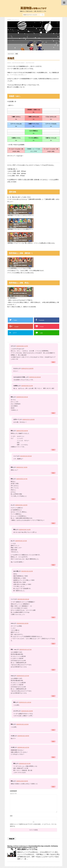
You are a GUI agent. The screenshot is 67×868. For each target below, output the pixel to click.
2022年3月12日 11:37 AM (25, 650)
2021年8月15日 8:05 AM (26, 456)
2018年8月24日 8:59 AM (22, 397)
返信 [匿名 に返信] (53, 413)
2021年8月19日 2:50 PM (23, 623)
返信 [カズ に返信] (53, 362)
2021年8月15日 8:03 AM (23, 599)
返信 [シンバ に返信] (53, 617)
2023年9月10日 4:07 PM (23, 747)
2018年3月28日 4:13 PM (22, 346)
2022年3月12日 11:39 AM (25, 702)
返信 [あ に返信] (53, 565)
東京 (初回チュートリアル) (27, 849)
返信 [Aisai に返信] (53, 696)
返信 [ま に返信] (53, 523)
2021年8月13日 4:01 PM (27, 571)
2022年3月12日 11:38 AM (22, 724)
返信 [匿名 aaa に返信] (53, 670)
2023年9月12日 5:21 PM (25, 764)
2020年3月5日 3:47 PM (22, 479)
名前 (11, 816)
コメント (13, 794)
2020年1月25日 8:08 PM (22, 431)
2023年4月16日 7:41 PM (25, 530)
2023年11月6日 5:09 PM (22, 781)
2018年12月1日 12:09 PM (28, 419)
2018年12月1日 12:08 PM (27, 368)
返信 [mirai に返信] (53, 644)
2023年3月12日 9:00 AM (35, 377)
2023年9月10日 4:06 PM (23, 736)
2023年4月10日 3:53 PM (27, 711)
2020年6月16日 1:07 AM (21, 541)
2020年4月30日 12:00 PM (21, 505)
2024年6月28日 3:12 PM (27, 386)
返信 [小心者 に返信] (53, 741)
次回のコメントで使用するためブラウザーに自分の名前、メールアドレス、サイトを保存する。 (33, 825)
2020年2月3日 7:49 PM (22, 467)
